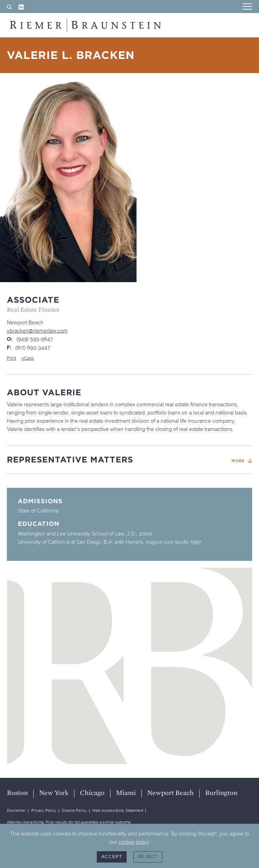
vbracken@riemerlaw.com (37, 330)
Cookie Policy (74, 810)
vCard (28, 358)
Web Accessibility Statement (118, 810)
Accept (112, 857)
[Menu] (247, 7)
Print (11, 358)
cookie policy (134, 842)
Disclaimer (16, 810)
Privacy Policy (44, 810)
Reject (148, 857)
